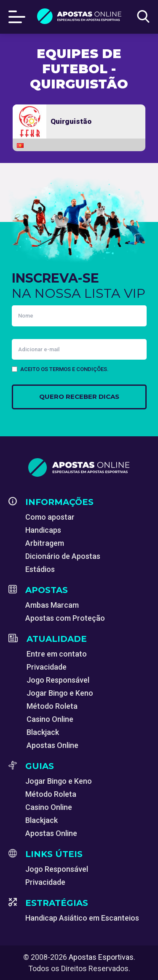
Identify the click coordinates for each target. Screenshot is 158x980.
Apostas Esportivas (101, 957)
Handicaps (43, 530)
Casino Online (50, 719)
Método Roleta (52, 706)
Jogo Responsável (58, 680)
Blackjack (43, 732)
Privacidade (47, 667)
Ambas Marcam (52, 605)
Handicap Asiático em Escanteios (82, 918)
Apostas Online (52, 745)
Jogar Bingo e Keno (60, 693)
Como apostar (50, 517)
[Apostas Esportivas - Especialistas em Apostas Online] (79, 467)
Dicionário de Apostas (63, 556)
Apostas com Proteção (65, 618)
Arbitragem (45, 543)
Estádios (40, 569)
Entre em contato (57, 654)
